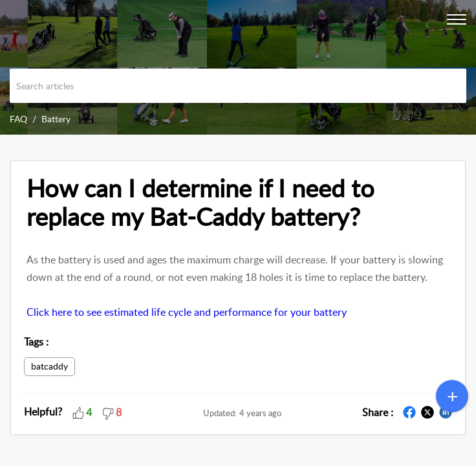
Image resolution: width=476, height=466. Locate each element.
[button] (78, 412)
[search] (238, 86)
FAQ (18, 119)
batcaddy (49, 366)
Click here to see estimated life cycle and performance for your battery (187, 312)
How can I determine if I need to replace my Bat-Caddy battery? (200, 203)
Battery (56, 119)
